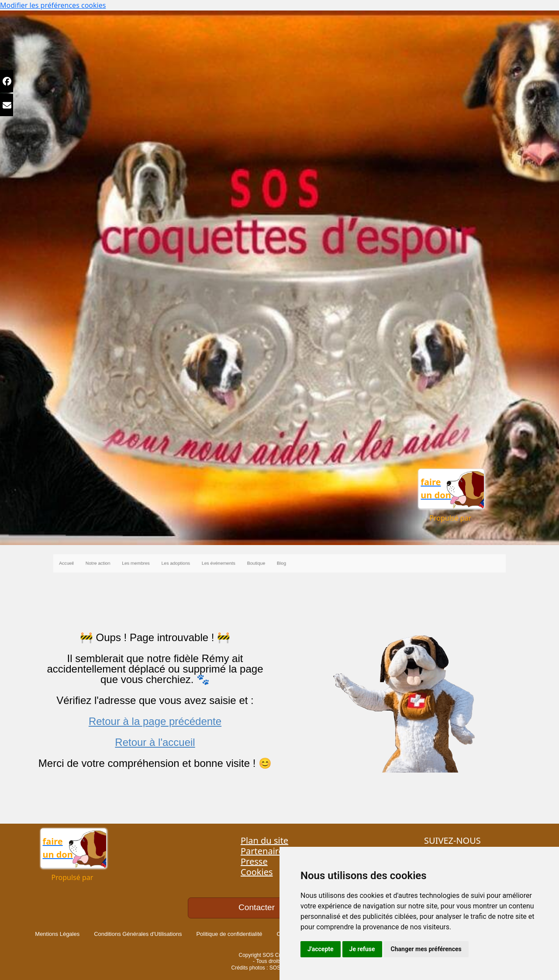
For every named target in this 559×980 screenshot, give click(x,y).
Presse (254, 861)
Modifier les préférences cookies (53, 5)
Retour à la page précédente (155, 721)
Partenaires (264, 851)
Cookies (257, 872)
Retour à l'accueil (155, 742)
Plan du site (264, 840)
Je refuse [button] (362, 949)
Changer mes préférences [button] (426, 949)
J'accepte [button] (321, 949)
